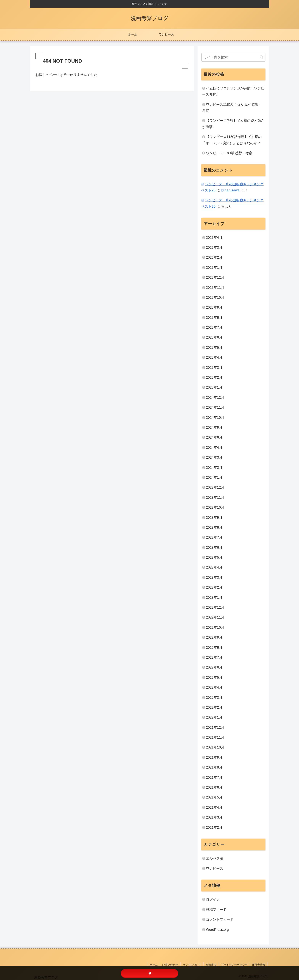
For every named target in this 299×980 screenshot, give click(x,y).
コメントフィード (220, 920)
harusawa (232, 190)
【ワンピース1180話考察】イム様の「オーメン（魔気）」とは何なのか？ (232, 140)
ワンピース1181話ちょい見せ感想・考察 (232, 108)
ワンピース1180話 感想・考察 (229, 153)
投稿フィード (216, 910)
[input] (233, 57)
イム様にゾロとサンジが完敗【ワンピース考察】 (233, 91)
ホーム (156, 964)
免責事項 (212, 964)
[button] (262, 57)
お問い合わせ (172, 964)
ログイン (213, 899)
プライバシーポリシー (235, 964)
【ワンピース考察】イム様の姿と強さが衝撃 (233, 124)
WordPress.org (217, 930)
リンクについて (194, 964)
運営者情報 (259, 964)
